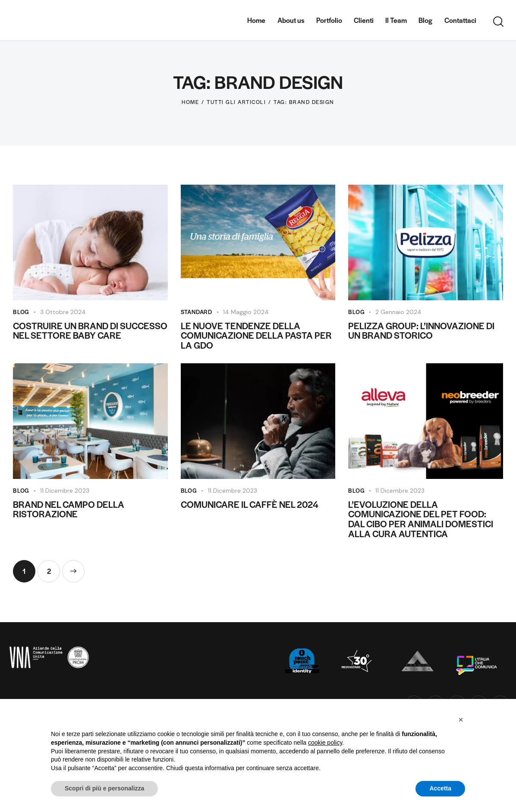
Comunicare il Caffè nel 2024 (250, 505)
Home (190, 102)
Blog (21, 312)
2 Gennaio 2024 (398, 312)
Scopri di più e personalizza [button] (104, 788)
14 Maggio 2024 (246, 312)
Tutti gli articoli (236, 102)
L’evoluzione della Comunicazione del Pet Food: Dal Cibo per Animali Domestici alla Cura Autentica (421, 519)
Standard (197, 312)
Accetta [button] (440, 788)
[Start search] (498, 22)
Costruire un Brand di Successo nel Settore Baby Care (90, 331)
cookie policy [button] (325, 743)
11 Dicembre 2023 (65, 491)
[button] (461, 720)
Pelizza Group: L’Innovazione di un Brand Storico (421, 331)
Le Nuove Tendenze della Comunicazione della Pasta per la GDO (256, 336)
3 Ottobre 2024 (63, 312)
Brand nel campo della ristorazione (69, 510)
